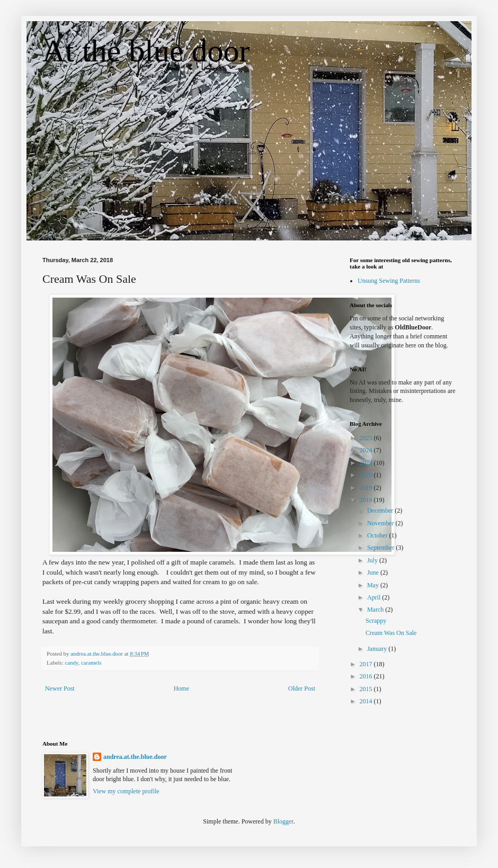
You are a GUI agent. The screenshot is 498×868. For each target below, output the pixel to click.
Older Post (302, 688)
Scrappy (376, 621)
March (376, 610)
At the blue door (146, 51)
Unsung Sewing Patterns (389, 281)
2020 (367, 475)
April (375, 597)
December (381, 511)
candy (71, 663)
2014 (367, 701)
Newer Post (60, 688)
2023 (367, 463)
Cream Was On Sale (391, 633)
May (374, 585)
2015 (367, 689)
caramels (91, 663)
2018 (367, 500)
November (381, 523)
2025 (367, 438)
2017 (367, 664)
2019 (367, 488)
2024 (367, 450)
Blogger (283, 821)
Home (181, 688)
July (373, 560)
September (381, 548)
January (378, 649)
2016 (367, 676)
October (378, 535)
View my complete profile (126, 791)
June (374, 572)
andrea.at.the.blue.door (135, 757)
